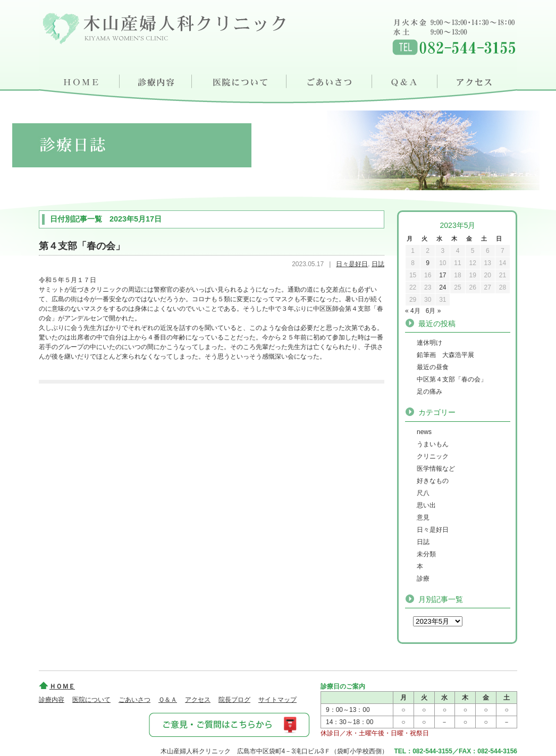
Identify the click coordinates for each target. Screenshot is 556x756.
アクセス (478, 80)
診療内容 (156, 80)
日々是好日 (352, 264)
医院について (240, 80)
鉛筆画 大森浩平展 (445, 355)
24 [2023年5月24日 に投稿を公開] (443, 287)
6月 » (433, 311)
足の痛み (429, 392)
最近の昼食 (433, 367)
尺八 (423, 493)
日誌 (378, 264)
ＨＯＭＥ (79, 80)
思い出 (426, 505)
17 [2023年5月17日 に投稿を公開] (443, 275)
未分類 (426, 554)
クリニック (433, 456)
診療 (423, 579)
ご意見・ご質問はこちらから (229, 724)
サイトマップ (277, 700)
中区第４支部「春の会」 (452, 379)
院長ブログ (234, 700)
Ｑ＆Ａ (407, 80)
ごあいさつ (331, 80)
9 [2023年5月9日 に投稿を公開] (428, 263)
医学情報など (436, 469)
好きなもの (433, 481)
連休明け (429, 343)
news (424, 432)
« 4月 (413, 311)
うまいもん (433, 444)
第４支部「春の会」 (82, 246)
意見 (423, 517)
